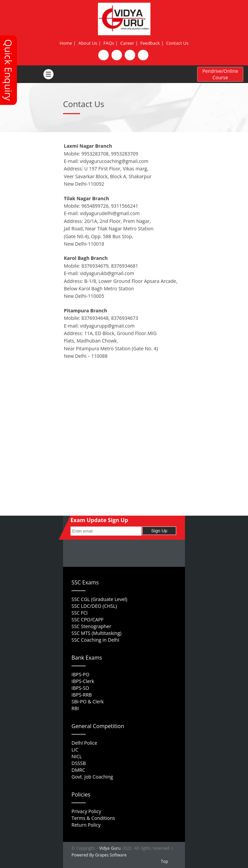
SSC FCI (80, 613)
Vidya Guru (110, 848)
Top (164, 861)
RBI (75, 708)
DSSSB (79, 763)
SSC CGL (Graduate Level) (99, 599)
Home (66, 43)
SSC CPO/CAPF (87, 619)
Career (127, 43)
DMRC (78, 770)
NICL (77, 756)
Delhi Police (84, 743)
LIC (75, 750)
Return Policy (86, 825)
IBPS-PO (80, 674)
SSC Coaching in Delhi (95, 640)
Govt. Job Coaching (92, 777)
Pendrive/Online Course (220, 74)
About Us (88, 43)
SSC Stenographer (91, 626)
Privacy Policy (86, 811)
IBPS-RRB (82, 695)
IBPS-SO (80, 688)
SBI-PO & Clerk (88, 701)
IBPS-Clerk (83, 681)
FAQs (109, 43)
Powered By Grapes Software (99, 855)
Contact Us (177, 43)
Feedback (150, 43)
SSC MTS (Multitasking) (96, 633)
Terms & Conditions (93, 818)
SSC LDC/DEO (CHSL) (94, 606)
